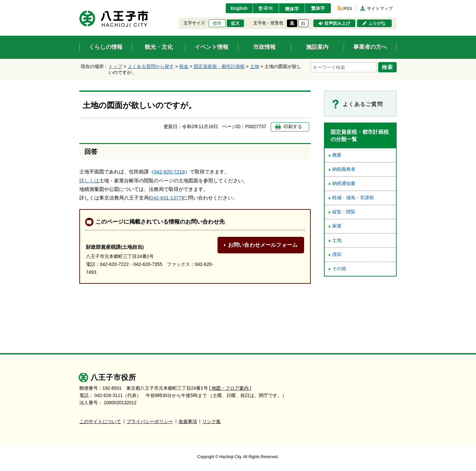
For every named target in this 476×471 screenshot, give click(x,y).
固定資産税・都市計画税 (219, 66)
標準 (217, 23)
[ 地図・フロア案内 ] (230, 388)
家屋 (337, 226)
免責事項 (188, 422)
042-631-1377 (166, 198)
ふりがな (377, 23)
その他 (339, 269)
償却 (337, 254)
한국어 (266, 8)
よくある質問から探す (151, 66)
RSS (348, 8)
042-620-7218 (169, 172)
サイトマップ (380, 8)
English (239, 8)
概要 (337, 155)
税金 (184, 66)
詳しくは (89, 181)
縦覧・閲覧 (344, 212)
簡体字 (292, 9)
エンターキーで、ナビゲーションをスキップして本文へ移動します (79, 4)
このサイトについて (100, 422)
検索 (387, 67)
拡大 (235, 23)
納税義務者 (344, 169)
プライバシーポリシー (150, 422)
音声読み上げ (337, 23)
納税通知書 (344, 183)
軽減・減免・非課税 (353, 198)
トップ (115, 66)
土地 (255, 66)
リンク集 (212, 422)
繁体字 (318, 8)
